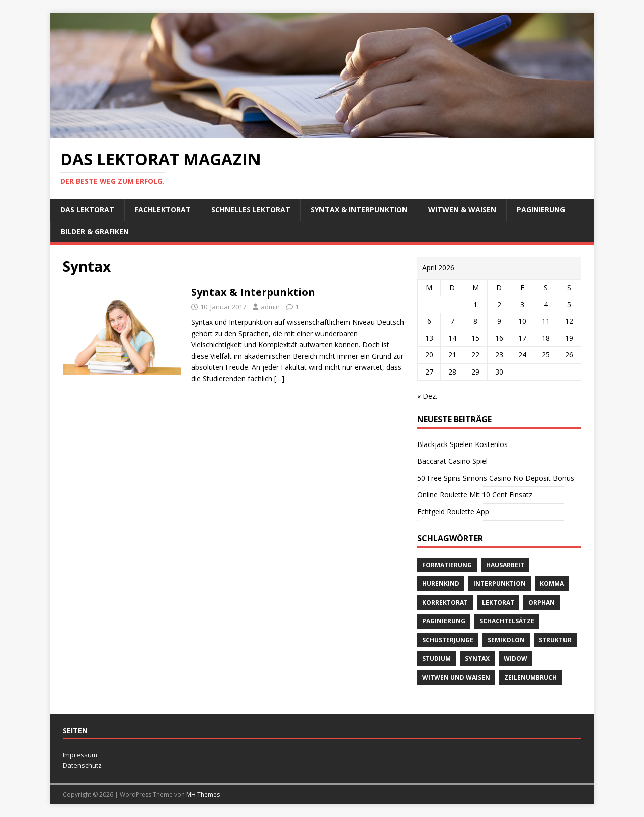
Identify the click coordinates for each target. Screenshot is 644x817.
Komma (552, 584)
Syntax (477, 659)
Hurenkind (441, 584)
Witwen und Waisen (456, 677)
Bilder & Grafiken (95, 231)
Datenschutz (82, 765)
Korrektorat (445, 602)
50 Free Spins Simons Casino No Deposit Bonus (496, 478)
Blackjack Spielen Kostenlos (462, 444)
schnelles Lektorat (251, 210)
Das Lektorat (87, 210)
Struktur (555, 640)
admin (270, 307)
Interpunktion (500, 584)
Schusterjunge (448, 640)
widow (515, 659)
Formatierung (447, 565)
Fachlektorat (163, 210)
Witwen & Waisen (462, 210)
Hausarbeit (505, 565)
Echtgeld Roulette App (453, 512)
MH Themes (203, 795)
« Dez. (427, 396)
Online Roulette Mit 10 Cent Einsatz (475, 495)
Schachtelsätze (507, 621)
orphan (542, 602)
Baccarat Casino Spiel (452, 461)
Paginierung (541, 210)
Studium (436, 659)
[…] (279, 378)
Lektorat (498, 602)
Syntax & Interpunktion (359, 210)
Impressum (80, 755)
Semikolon (506, 640)
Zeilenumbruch (531, 677)
